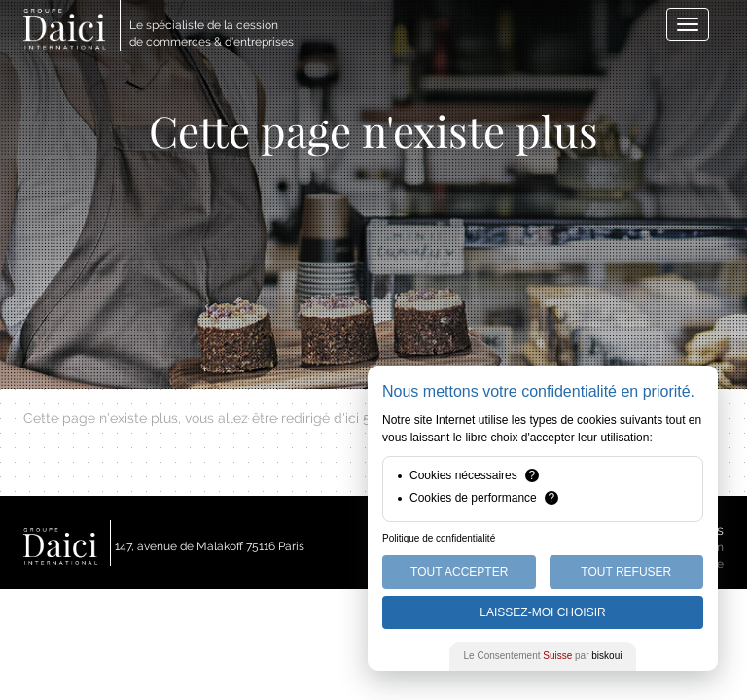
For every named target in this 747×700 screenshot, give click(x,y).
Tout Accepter (459, 572)
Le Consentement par (543, 656)
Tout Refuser (626, 572)
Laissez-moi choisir (542, 612)
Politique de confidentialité (439, 538)
